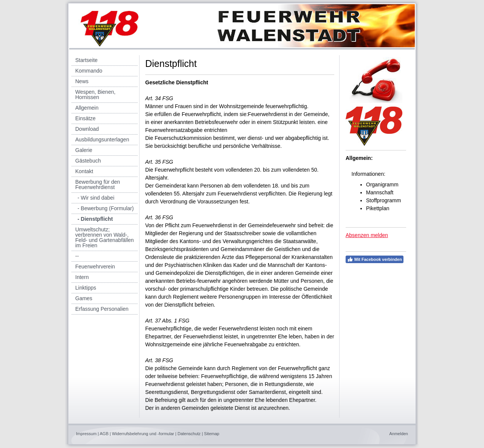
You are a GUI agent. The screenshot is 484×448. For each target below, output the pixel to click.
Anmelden (399, 434)
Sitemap (212, 434)
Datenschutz (189, 434)
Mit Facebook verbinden (375, 259)
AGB (104, 434)
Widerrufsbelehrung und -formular (143, 434)
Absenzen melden (367, 235)
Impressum (86, 434)
